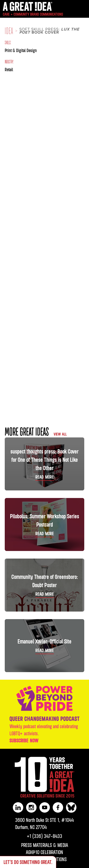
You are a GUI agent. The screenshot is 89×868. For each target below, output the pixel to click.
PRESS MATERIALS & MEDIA (45, 845)
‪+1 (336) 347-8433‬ (44, 836)
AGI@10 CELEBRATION (44, 852)
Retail (9, 69)
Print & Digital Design (21, 50)
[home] (32, 10)
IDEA (9, 31)
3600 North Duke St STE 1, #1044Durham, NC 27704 (44, 824)
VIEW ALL (60, 434)
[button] (84, 9)
